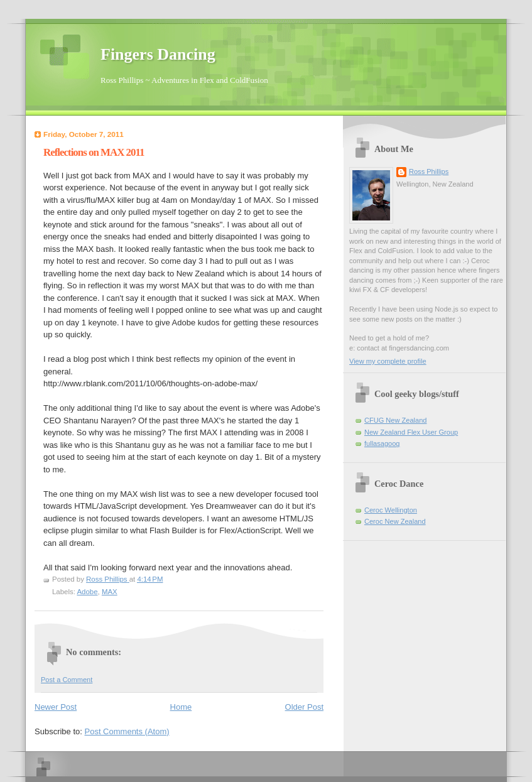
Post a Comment (67, 680)
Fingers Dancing (158, 54)
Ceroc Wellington (391, 510)
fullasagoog (382, 443)
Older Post (304, 707)
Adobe (87, 592)
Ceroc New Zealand (395, 521)
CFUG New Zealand (395, 420)
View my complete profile (388, 361)
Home (181, 707)
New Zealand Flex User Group (411, 432)
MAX (110, 592)
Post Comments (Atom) (127, 731)
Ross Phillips (429, 171)
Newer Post (56, 707)
